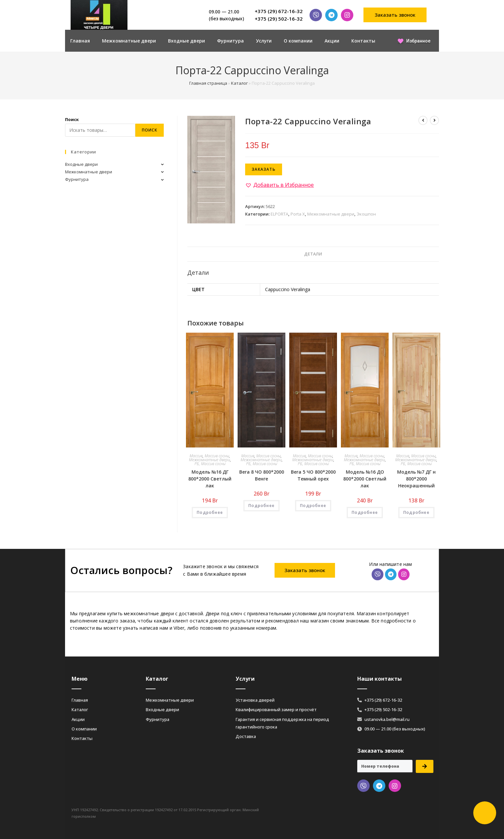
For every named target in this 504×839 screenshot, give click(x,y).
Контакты (363, 41)
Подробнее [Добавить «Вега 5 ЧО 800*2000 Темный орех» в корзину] (313, 506)
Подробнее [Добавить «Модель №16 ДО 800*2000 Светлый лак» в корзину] (365, 512)
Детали (313, 254)
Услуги (264, 41)
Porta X (298, 214)
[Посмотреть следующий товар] (434, 120)
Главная (80, 41)
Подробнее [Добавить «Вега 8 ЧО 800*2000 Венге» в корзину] (261, 506)
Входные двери (186, 41)
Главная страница (208, 83)
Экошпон (366, 214)
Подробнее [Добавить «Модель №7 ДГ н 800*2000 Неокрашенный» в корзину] (416, 512)
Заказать (264, 169)
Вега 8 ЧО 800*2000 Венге (262, 475)
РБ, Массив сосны (210, 464)
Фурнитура (230, 41)
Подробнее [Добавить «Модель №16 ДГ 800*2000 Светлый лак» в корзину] (210, 512)
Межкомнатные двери (129, 41)
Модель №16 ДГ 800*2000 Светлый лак (210, 479)
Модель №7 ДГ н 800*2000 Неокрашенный (416, 479)
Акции (332, 41)
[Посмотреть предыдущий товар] (423, 120)
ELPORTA (279, 214)
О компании (298, 41)
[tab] (313, 254)
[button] (395, 15)
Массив (196, 456)
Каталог (239, 83)
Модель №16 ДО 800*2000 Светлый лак (365, 479)
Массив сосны (217, 456)
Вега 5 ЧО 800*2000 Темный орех (313, 475)
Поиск (72, 119)
